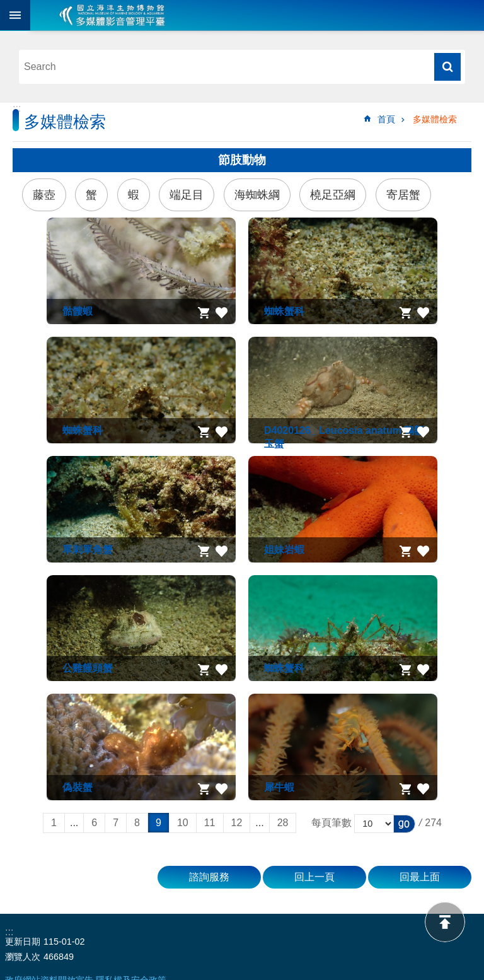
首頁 (386, 119)
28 (283, 823)
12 (237, 823)
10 (183, 823)
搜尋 (447, 67)
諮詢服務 (209, 877)
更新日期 (23, 942)
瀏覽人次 (23, 957)
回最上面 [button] (420, 877)
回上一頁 (314, 877)
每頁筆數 (331, 823)
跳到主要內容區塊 (7, 7)
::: (17, 108)
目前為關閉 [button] (15, 15)
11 (210, 823)
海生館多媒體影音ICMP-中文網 (112, 15)
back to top (445, 922)
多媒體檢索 (435, 119)
